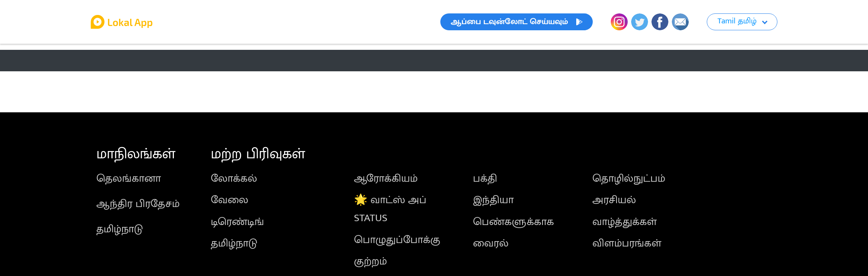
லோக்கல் (234, 178)
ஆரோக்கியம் (386, 178)
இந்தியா (493, 200)
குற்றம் (370, 261)
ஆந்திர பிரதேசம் (138, 204)
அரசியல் (614, 200)
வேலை (230, 200)
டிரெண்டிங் (237, 222)
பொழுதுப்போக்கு (397, 240)
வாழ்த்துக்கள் (625, 222)
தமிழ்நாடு (120, 229)
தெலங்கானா (129, 178)
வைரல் (491, 243)
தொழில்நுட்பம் (629, 178)
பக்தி (485, 178)
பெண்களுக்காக (513, 222)
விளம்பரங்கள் (627, 243)
